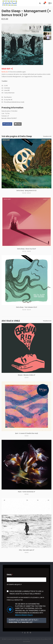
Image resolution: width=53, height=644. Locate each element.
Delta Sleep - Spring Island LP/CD (26, 190)
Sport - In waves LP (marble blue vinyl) (27, 433)
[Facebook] (7, 124)
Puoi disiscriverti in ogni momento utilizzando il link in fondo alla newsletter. (25, 599)
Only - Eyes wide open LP (27, 550)
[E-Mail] (18, 124)
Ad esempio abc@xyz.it (14, 585)
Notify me (5, 72)
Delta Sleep (26, 136)
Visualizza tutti (47, 136)
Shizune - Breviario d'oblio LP (26, 375)
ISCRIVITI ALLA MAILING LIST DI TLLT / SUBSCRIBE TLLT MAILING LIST (24, 621)
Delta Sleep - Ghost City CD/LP (26, 249)
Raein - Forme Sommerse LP (26, 492)
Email (9, 575)
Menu (50, 3)
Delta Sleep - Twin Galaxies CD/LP (27, 307)
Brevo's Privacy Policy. (24, 615)
